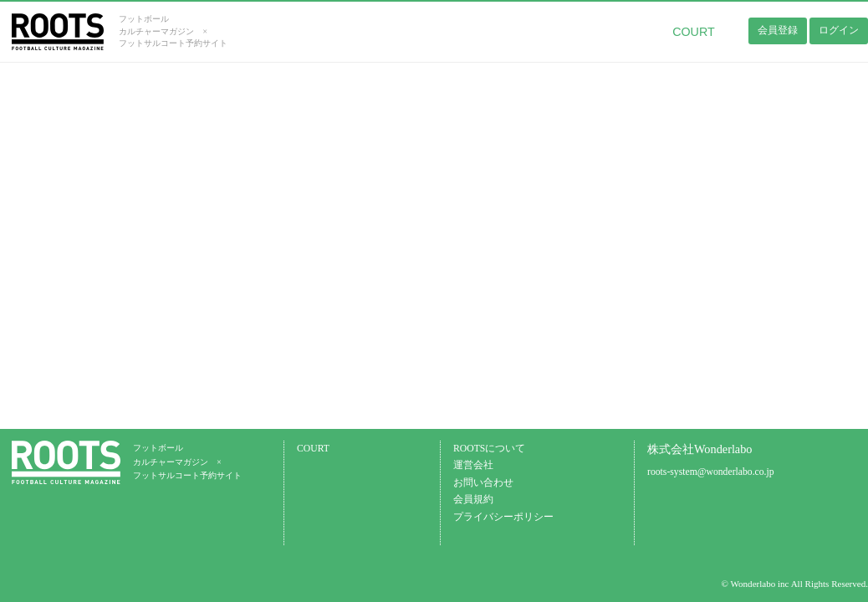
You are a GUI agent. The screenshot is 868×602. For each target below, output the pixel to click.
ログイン (839, 30)
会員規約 (473, 500)
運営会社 (473, 465)
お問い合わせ (483, 483)
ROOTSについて (489, 449)
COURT (694, 32)
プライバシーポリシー (503, 517)
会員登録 (778, 30)
